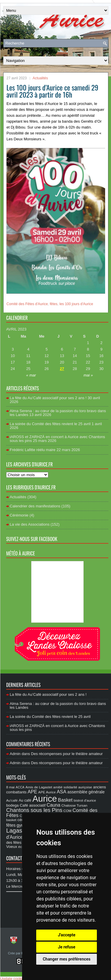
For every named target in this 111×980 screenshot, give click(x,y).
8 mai (10, 787)
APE (32, 792)
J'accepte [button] (67, 935)
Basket (65, 800)
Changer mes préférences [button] (67, 959)
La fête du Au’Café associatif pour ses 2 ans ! (48, 398)
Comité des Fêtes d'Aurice (27, 304)
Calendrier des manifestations (35, 506)
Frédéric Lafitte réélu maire (33, 450)
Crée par (15, 953)
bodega (12, 805)
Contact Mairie (21, 858)
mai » (88, 375)
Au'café (12, 800)
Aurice (45, 799)
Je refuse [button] (67, 947)
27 (62, 369)
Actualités (40, 78)
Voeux (12, 847)
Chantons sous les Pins (34, 810)
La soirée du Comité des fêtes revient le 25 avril (50, 424)
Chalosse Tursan (74, 805)
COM (67, 811)
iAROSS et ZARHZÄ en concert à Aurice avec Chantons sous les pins (57, 439)
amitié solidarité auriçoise (73, 787)
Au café (25, 800)
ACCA (20, 787)
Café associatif (33, 805)
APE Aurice (47, 792)
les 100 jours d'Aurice (76, 304)
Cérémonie (19, 515)
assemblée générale (86, 792)
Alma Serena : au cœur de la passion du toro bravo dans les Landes (58, 413)
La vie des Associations (30, 524)
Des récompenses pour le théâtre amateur (67, 754)
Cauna (53, 805)
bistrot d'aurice (85, 800)
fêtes (54, 304)
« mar (31, 375)
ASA (62, 792)
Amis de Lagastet (39, 787)
